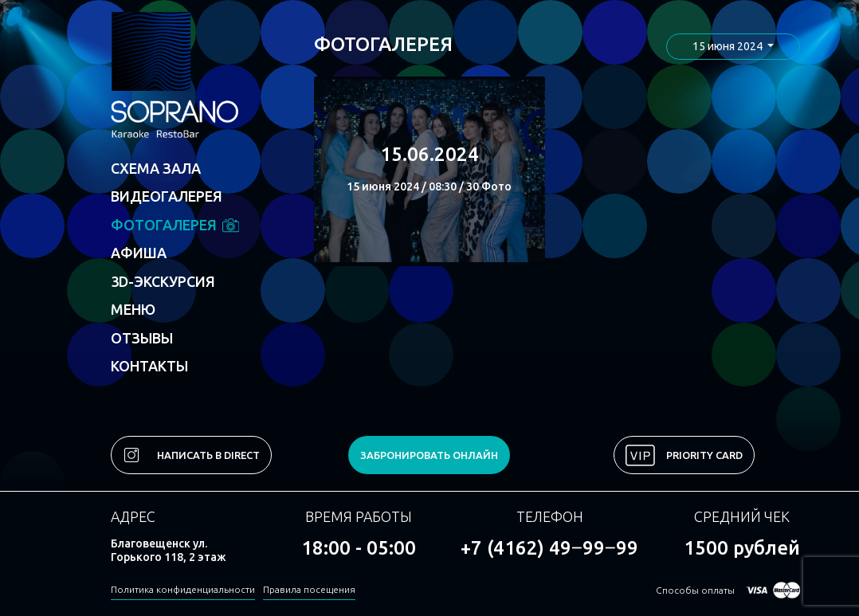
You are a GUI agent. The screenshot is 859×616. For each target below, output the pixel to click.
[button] (733, 47)
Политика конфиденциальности (183, 589)
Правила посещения (309, 589)
